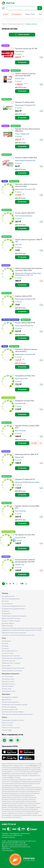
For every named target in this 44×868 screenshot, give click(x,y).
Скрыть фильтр (22, 35)
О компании (6, 641)
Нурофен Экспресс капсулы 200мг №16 (27, 507)
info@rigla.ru (10, 851)
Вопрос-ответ (7, 689)
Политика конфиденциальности (13, 606)
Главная (4, 24)
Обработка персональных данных (14, 633)
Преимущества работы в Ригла (13, 720)
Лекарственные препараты (16, 24)
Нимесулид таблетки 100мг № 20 (27, 454)
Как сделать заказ (8, 596)
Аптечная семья (8, 677)
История (5, 644)
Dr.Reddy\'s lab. (20, 565)
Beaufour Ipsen (20, 79)
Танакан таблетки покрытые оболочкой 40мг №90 (25, 75)
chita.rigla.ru (34, 766)
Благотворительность (10, 651)
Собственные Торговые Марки (13, 712)
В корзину (22, 62)
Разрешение (6, 614)
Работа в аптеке (8, 723)
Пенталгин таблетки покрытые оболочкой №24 (26, 185)
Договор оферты (8, 623)
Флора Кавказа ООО (21, 379)
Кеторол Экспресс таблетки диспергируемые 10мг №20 (25, 561)
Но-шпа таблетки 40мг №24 (25, 213)
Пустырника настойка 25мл (25, 376)
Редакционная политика (11, 656)
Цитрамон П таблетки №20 (25, 102)
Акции (6, 14)
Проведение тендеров (10, 697)
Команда (5, 646)
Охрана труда (7, 730)
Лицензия (5, 611)
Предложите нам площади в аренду (15, 705)
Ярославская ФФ (20, 404)
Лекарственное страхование (12, 658)
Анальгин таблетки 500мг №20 (26, 158)
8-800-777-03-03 (9, 824)
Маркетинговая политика (11, 619)
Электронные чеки (9, 691)
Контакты (5, 649)
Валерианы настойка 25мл (25, 401)
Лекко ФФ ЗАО (20, 52)
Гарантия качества (9, 661)
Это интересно (7, 604)
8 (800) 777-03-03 (14, 778)
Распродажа (17, 14)
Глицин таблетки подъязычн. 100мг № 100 (29, 241)
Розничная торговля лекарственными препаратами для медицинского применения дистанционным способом (22, 629)
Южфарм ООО (19, 457)
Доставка (5, 601)
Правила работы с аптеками (12, 671)
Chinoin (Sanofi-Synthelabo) (24, 216)
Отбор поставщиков (9, 707)
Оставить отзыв (8, 653)
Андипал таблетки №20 (23, 296)
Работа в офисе (7, 725)
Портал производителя (10, 702)
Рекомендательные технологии (13, 668)
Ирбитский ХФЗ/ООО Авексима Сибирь (27, 482)
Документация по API (10, 710)
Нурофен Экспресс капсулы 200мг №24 (27, 427)
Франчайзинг (7, 700)
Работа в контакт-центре (11, 728)
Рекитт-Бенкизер (20, 431)
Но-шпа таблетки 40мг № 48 (25, 323)
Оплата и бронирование (11, 599)
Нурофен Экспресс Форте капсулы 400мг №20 (28, 130)
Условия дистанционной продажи (14, 616)
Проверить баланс (9, 684)
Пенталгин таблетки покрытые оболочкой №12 (26, 351)
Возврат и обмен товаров (11, 621)
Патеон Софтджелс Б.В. (22, 134)
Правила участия (8, 682)
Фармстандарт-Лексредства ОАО (25, 105)
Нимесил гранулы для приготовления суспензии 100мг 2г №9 (29, 269)
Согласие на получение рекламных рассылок (18, 635)
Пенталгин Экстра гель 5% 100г (26, 49)
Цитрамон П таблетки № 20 (25, 479)
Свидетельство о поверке (11, 663)
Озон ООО (18, 245)
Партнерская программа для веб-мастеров (17, 714)
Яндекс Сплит (30, 14)
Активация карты (8, 679)
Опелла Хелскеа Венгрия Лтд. (24, 326)
